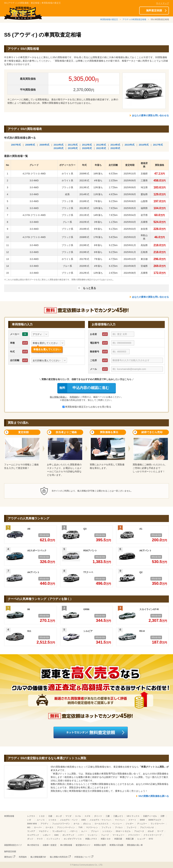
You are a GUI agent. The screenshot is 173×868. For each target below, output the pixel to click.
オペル (76, 824)
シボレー (47, 835)
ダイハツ (98, 816)
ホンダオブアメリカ (73, 839)
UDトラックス (133, 816)
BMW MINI (32, 824)
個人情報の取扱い (58, 397)
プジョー (95, 831)
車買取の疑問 (100, 845)
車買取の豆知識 (116, 845)
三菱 (108, 816)
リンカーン (92, 835)
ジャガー (130, 824)
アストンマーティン (66, 827)
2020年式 (87, 148)
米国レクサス (91, 839)
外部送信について (82, 857)
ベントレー (117, 824)
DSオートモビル (123, 831)
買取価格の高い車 (135, 845)
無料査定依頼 (154, 10)
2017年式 (158, 145)
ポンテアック (68, 835)
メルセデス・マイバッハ (100, 820)
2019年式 (73, 148)
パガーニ (74, 831)
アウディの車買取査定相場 (134, 19)
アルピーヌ (139, 831)
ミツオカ (52, 820)
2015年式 (129, 145)
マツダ (68, 816)
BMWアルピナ (155, 820)
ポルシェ (87, 824)
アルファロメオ (147, 827)
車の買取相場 (66, 845)
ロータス (49, 827)
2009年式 (44, 145)
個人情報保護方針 (38, 857)
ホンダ (59, 816)
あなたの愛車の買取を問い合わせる (150, 115)
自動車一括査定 (50, 845)
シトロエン (107, 831)
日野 (162, 816)
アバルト (119, 827)
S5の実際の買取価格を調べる (154, 796)
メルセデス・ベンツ (69, 820)
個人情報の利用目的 (59, 857)
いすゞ (30, 820)
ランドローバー (158, 824)
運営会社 (8, 857)
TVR (80, 827)
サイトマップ (162, 3)
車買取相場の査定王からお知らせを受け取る (87, 407)
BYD (151, 839)
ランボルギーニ (59, 831)
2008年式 (30, 145)
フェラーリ (131, 827)
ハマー (81, 835)
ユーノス (41, 820)
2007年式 (16, 145)
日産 (50, 816)
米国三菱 (130, 839)
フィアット (106, 827)
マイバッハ (120, 820)
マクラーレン (92, 827)
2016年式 (144, 145)
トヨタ (42, 816)
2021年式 (101, 148)
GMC (57, 835)
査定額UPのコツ (83, 845)
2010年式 (59, 145)
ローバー (38, 827)
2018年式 (59, 148)
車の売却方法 (33, 845)
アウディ (44, 824)
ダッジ (30, 839)
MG (29, 827)
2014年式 (115, 145)
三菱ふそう (118, 816)
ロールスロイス (101, 824)
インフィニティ (53, 839)
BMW (142, 820)
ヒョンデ (141, 839)
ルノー (84, 831)
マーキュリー (118, 835)
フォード (105, 835)
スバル (78, 816)
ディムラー (142, 824)
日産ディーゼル (150, 816)
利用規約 (74, 397)
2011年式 (73, 145)
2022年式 (115, 148)
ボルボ (151, 831)
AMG (84, 820)
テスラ (40, 839)
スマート (132, 820)
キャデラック (33, 835)
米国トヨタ (106, 839)
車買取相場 (9, 816)
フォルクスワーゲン (61, 824)
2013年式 (101, 145)
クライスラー (134, 835)
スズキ (87, 816)
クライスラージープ (152, 835)
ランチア (31, 831)
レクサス (31, 816)
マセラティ (44, 831)
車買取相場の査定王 (109, 19)
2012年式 (87, 145)
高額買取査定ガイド (13, 845)
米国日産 (118, 839)
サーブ (160, 831)
